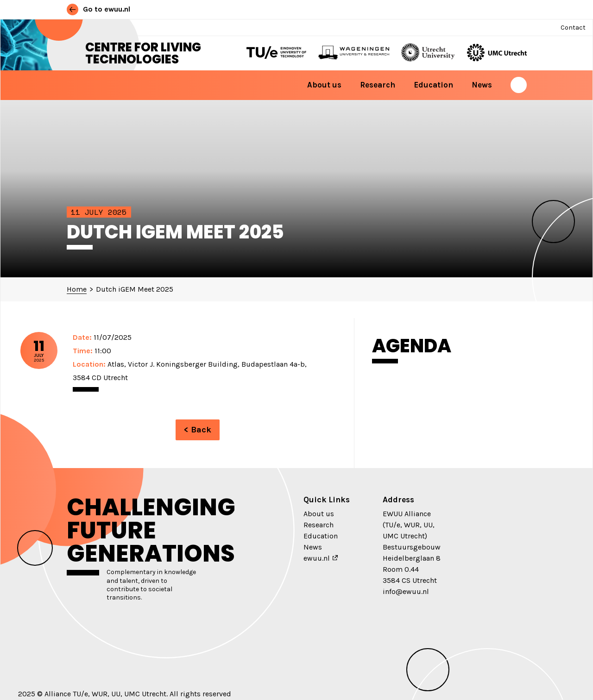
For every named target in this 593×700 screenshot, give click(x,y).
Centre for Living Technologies (143, 53)
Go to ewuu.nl (98, 9)
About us (324, 85)
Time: (83, 351)
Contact (573, 28)
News (482, 85)
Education (433, 85)
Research (378, 85)
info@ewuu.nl (406, 591)
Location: (89, 364)
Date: (82, 337)
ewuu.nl (317, 558)
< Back (198, 430)
